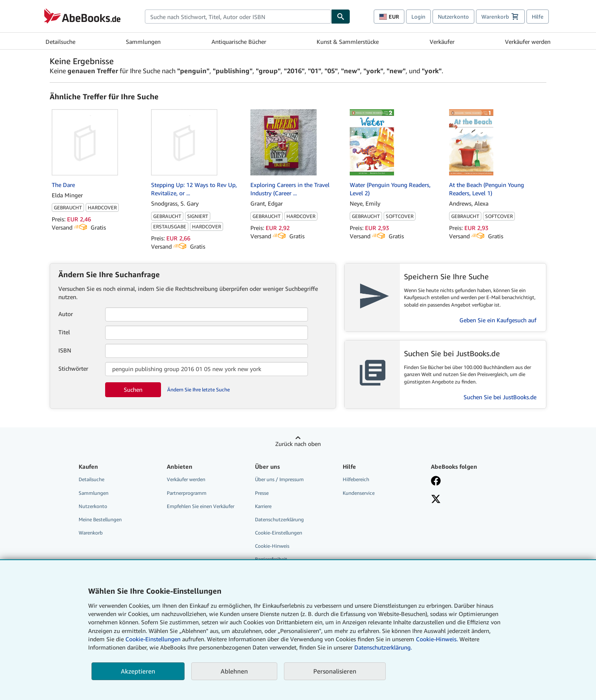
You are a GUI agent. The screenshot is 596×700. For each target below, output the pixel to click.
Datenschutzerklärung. (383, 647)
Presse (262, 493)
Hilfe (538, 17)
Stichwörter (73, 368)
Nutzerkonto (453, 17)
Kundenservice (359, 493)
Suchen (133, 390)
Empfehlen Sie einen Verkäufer (201, 506)
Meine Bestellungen (100, 519)
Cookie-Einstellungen (153, 639)
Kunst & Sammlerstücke (348, 42)
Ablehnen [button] (234, 671)
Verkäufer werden (528, 42)
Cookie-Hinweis (272, 546)
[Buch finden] (341, 17)
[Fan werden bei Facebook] (469, 482)
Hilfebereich (356, 479)
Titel (64, 332)
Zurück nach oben (298, 444)
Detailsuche (60, 42)
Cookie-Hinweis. (437, 639)
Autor (66, 314)
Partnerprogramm (187, 493)
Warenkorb (91, 533)
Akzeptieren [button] (138, 671)
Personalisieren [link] (335, 671)
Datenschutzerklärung (279, 519)
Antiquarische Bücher (239, 42)
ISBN (65, 350)
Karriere (263, 506)
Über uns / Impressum (279, 479)
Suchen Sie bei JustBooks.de (500, 397)
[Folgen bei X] (469, 500)
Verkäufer (442, 42)
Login (418, 17)
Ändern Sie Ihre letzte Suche (198, 390)
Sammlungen (143, 42)
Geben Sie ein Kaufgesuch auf (498, 320)
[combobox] (238, 17)
